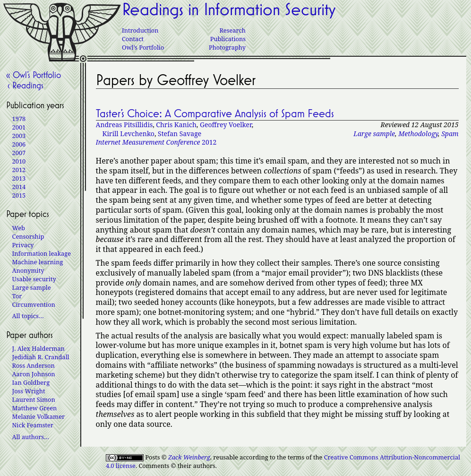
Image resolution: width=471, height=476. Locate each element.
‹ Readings (25, 85)
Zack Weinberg (189, 457)
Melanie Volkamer (39, 416)
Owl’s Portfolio (143, 47)
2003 (19, 136)
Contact (133, 39)
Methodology (418, 134)
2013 (19, 178)
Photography (227, 47)
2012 (156, 142)
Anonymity (28, 270)
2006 (19, 144)
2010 (19, 161)
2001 (19, 127)
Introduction (140, 30)
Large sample (374, 134)
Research (232, 30)
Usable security (34, 279)
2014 (19, 187)
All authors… (31, 437)
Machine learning (38, 262)
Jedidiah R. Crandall (41, 357)
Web (19, 228)
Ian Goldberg (31, 382)
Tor (17, 296)
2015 (19, 195)
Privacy (23, 245)
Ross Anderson (34, 365)
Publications (228, 39)
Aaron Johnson (34, 374)
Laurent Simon (34, 399)
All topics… (28, 316)
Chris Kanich (176, 125)
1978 (19, 119)
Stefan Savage (180, 134)
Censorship (28, 236)
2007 (19, 153)
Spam (450, 134)
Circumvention (34, 304)
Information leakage (42, 253)
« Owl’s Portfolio (34, 75)
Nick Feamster (33, 425)
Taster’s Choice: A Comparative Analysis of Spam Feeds (215, 113)
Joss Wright (29, 391)
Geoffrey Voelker (226, 125)
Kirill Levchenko (128, 134)
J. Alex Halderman (39, 348)
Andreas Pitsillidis (124, 125)
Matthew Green (35, 408)
